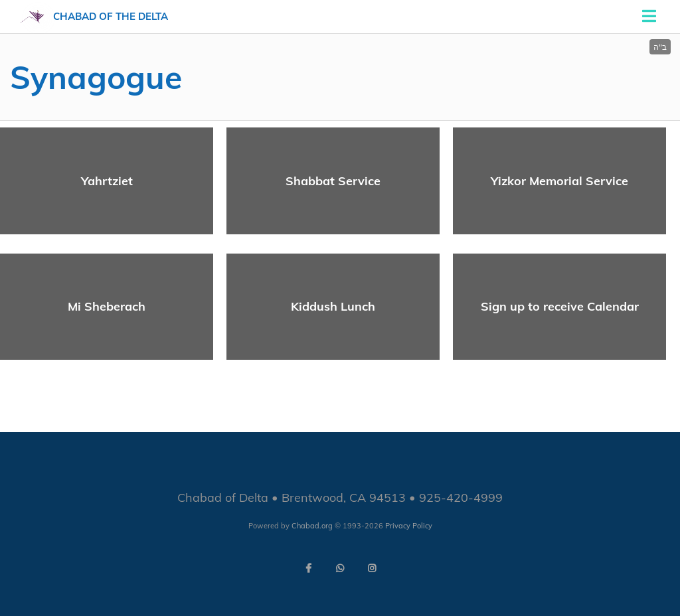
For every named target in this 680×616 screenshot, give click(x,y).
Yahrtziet (107, 181)
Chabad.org (312, 526)
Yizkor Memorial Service (559, 181)
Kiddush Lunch (333, 306)
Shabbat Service (333, 181)
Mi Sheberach (107, 306)
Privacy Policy (409, 526)
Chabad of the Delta (111, 16)
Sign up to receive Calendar (560, 306)
